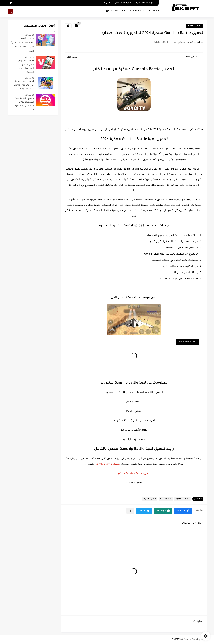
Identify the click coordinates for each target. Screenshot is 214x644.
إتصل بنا (107, 3)
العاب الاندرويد (111, 11)
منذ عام (28, 35)
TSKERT (176, 640)
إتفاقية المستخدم (124, 3)
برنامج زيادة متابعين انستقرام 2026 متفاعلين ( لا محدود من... (24, 104)
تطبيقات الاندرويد (131, 11)
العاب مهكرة (150, 499)
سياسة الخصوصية (145, 3)
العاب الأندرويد (194, 26)
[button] (183, 511)
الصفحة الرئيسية (152, 11)
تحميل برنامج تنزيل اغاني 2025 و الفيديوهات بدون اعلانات (25, 67)
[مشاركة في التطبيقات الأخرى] (130, 511)
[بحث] (10, 11)
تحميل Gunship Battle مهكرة (134, 474)
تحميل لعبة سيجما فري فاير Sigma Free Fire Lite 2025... (24, 85)
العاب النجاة (166, 499)
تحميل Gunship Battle (108, 464)
